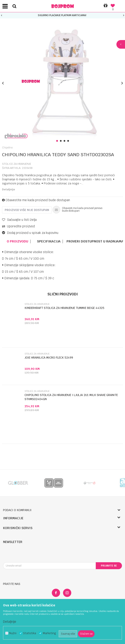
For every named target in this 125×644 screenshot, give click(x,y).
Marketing (49, 633)
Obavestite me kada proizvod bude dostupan (36, 200)
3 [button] (65, 141)
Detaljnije (8, 189)
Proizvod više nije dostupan (27, 210)
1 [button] (58, 141)
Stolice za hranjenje (17, 164)
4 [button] (69, 141)
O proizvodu (17, 241)
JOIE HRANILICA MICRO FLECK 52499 (49, 358)
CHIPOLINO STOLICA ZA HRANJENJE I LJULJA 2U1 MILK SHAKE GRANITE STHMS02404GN (71, 397)
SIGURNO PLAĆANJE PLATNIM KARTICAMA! (62, 15)
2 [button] (61, 141)
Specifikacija (49, 241)
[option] (62, 15)
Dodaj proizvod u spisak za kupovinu (30, 233)
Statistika (30, 633)
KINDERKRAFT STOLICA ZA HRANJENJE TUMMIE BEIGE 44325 (64, 308)
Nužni (13, 633)
